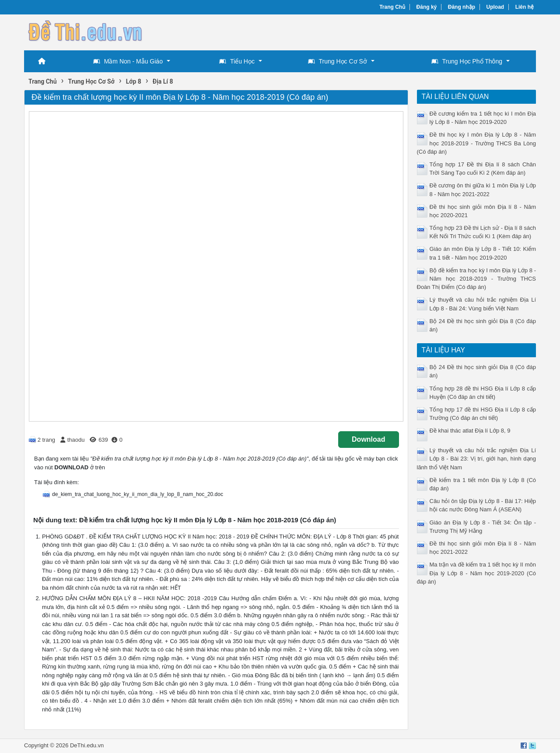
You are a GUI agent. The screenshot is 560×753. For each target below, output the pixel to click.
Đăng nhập (462, 7)
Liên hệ (525, 7)
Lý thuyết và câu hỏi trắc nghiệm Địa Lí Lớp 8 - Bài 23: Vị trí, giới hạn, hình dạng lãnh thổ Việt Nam (477, 459)
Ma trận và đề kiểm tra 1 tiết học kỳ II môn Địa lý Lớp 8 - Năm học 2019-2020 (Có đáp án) (477, 573)
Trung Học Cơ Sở (338, 61)
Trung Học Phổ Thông (467, 61)
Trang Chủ (392, 7)
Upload (495, 7)
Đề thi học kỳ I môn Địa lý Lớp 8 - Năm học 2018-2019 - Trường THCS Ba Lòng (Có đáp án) (477, 143)
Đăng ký (427, 7)
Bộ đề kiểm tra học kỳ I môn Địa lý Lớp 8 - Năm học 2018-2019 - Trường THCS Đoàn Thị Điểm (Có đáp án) (477, 279)
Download (368, 439)
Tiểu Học (237, 61)
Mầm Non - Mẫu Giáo (128, 61)
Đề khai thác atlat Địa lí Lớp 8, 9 (470, 431)
